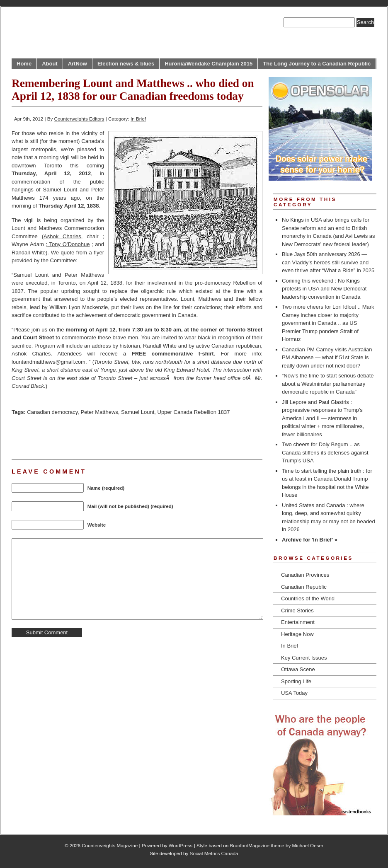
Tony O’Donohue (68, 244)
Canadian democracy (52, 412)
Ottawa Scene (298, 669)
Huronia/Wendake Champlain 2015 (209, 64)
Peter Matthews (99, 412)
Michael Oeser (308, 845)
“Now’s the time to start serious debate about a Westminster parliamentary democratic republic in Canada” (328, 384)
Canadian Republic (304, 587)
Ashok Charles (62, 236)
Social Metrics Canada (214, 853)
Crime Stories (297, 611)
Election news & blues (126, 64)
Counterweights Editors (79, 119)
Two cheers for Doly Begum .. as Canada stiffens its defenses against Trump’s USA (325, 452)
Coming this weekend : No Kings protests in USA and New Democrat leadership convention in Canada (324, 289)
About (50, 64)
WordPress (181, 845)
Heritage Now (297, 634)
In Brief (138, 119)
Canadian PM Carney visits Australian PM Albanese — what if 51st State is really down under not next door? (327, 358)
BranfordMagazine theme (257, 845)
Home (24, 64)
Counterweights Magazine (110, 845)
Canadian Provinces (305, 575)
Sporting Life (296, 681)
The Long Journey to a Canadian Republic (317, 64)
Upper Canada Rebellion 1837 (194, 412)
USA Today (294, 693)
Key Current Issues (304, 658)
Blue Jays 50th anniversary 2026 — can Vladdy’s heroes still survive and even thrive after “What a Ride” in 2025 (328, 262)
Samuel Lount (138, 412)
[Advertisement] (109, 437)
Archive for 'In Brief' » (310, 540)
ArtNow (78, 64)
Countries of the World (308, 598)
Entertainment (298, 622)
